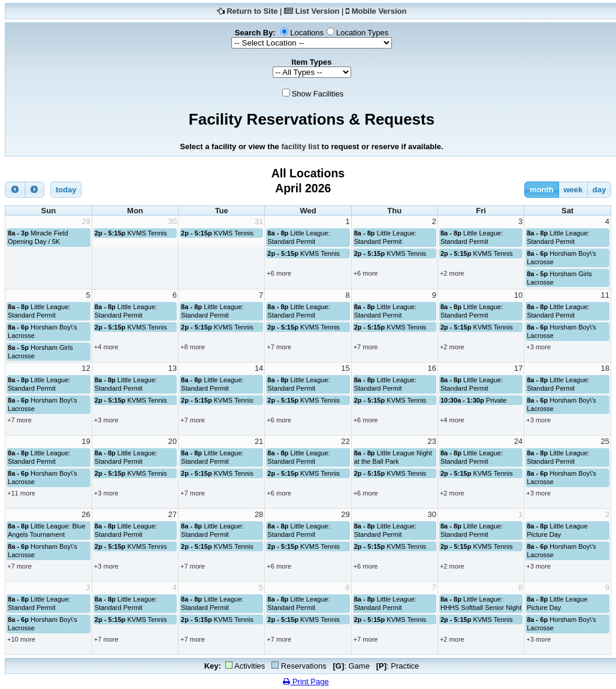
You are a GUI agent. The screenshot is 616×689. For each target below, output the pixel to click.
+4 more (106, 347)
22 (345, 441)
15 (345, 368)
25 (605, 441)
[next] (35, 190)
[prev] (15, 190)
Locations (307, 33)
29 (86, 221)
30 (173, 221)
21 (259, 441)
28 (259, 514)
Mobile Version (379, 11)
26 (86, 514)
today (66, 190)
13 (173, 368)
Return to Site (252, 11)
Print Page (306, 682)
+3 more (538, 347)
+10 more (21, 639)
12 (86, 368)
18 (605, 368)
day (599, 190)
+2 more (452, 273)
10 (518, 295)
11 (605, 295)
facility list (300, 146)
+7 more (279, 347)
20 (173, 441)
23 (431, 441)
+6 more (279, 273)
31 (259, 221)
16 (431, 368)
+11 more (21, 493)
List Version (318, 11)
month (542, 190)
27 (173, 514)
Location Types (362, 33)
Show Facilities (318, 94)
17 (518, 368)
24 (518, 441)
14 (259, 368)
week (573, 190)
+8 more (193, 347)
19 (86, 441)
